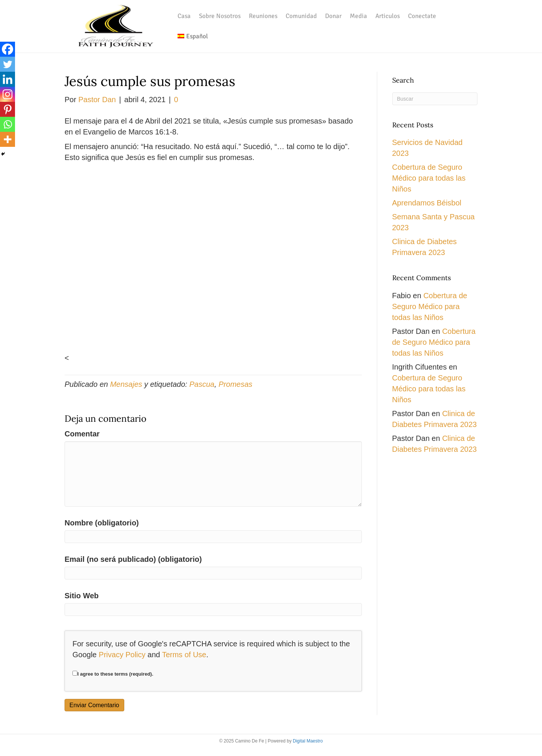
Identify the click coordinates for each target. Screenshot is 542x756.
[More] (8, 139)
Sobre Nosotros (220, 16)
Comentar (82, 434)
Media (358, 16)
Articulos (388, 16)
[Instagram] (8, 94)
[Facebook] (8, 49)
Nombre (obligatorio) (102, 523)
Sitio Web (82, 596)
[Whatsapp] (8, 124)
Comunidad (301, 16)
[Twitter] (8, 64)
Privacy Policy (122, 655)
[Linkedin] (8, 79)
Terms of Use (184, 655)
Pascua (202, 384)
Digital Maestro (308, 741)
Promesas (235, 384)
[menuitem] (193, 36)
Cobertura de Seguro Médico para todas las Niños (429, 178)
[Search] (435, 99)
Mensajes (126, 384)
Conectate (422, 16)
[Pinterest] (8, 109)
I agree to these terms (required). (113, 674)
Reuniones (263, 16)
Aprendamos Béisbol (427, 203)
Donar (333, 16)
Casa (184, 16)
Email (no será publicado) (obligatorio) (133, 559)
